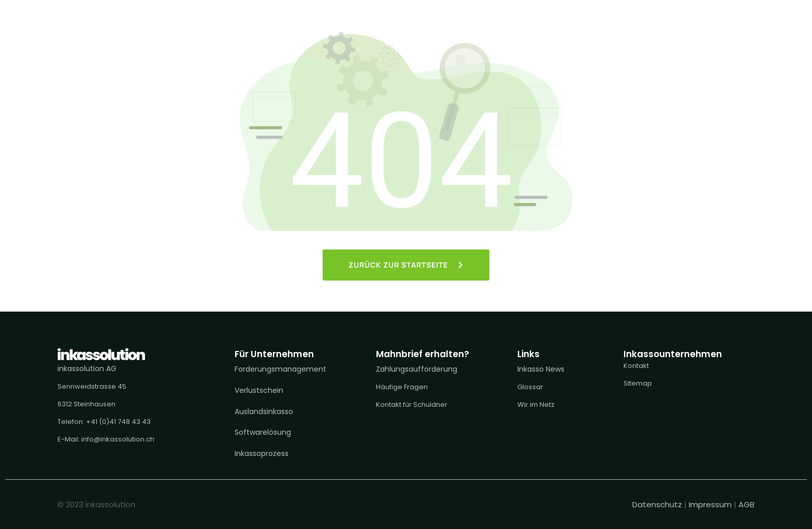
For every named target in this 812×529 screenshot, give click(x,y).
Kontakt (636, 366)
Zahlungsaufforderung (417, 369)
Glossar (530, 387)
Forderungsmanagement (280, 369)
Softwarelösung (263, 432)
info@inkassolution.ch (118, 439)
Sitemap (638, 383)
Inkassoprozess (262, 453)
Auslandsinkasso (264, 412)
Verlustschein (259, 390)
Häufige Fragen (402, 387)
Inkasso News (541, 369)
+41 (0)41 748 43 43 (118, 422)
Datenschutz (658, 504)
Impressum (710, 504)
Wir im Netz (536, 405)
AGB (746, 504)
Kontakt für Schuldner (412, 405)
